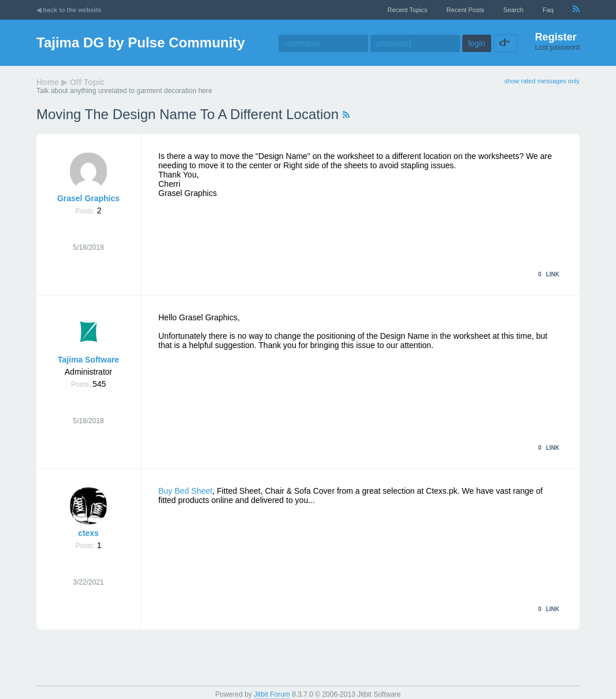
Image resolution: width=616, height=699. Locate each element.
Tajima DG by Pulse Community (141, 42)
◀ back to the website (69, 10)
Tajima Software (88, 360)
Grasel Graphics (88, 198)
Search (513, 10)
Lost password (557, 47)
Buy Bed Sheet (185, 491)
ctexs (88, 533)
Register (556, 37)
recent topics (408, 10)
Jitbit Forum (272, 694)
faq (548, 10)
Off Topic (87, 82)
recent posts (465, 10)
